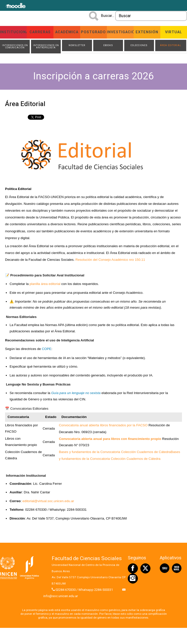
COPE (47, 349)
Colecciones (139, 45)
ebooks (108, 45)
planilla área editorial (45, 284)
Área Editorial (171, 45)
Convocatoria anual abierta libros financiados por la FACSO (103, 425)
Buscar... (108, 16)
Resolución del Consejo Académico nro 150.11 (110, 260)
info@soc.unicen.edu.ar (61, 596)
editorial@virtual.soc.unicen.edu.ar (48, 501)
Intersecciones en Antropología (46, 46)
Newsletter (77, 45)
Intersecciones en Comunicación (15, 46)
